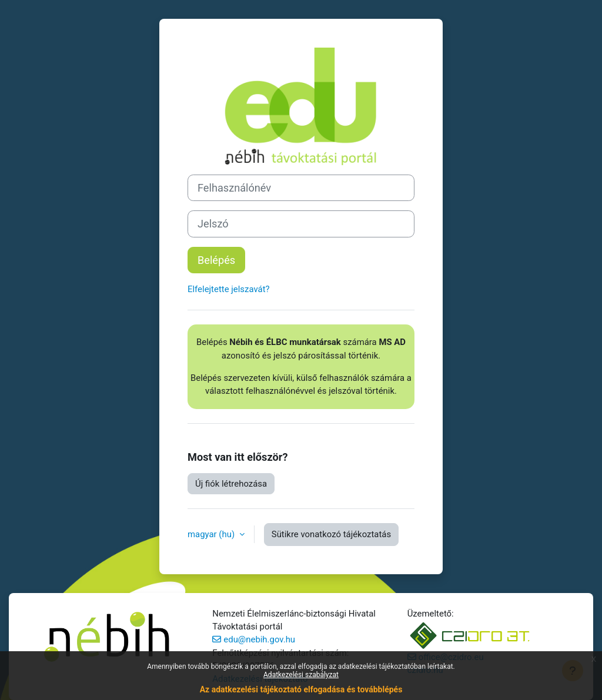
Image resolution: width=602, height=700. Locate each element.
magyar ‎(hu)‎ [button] (212, 534)
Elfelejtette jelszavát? (229, 289)
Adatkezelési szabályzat (301, 675)
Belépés (216, 260)
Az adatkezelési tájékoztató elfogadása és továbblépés (301, 689)
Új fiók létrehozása (231, 484)
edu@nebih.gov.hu (259, 639)
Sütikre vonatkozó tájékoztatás (331, 534)
